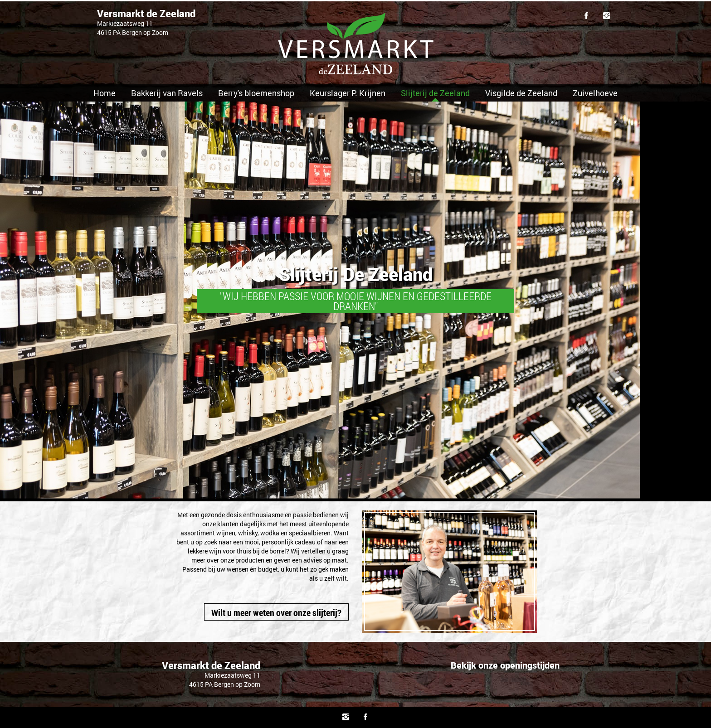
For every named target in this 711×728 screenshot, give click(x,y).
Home (105, 93)
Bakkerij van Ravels (167, 93)
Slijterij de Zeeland (435, 93)
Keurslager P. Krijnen (348, 93)
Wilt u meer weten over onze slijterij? (276, 612)
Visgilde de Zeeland (521, 93)
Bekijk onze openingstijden (505, 665)
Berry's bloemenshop (256, 93)
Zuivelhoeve (595, 93)
